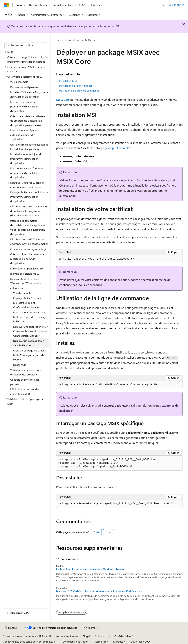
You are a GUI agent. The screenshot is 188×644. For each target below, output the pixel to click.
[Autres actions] (179, 40)
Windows (74, 40)
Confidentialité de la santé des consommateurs (29, 642)
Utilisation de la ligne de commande (79, 91)
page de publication (114, 148)
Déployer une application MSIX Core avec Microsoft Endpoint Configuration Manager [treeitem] (31, 331)
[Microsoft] (7, 5)
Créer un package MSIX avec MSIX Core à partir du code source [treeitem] (29, 355)
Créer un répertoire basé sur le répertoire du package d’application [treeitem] (27, 259)
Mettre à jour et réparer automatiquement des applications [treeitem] (24, 135)
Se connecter (176, 5)
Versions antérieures (67, 636)
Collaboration (102, 636)
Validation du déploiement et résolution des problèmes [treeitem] (26, 372)
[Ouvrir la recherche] (164, 5)
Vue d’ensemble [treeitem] (19, 82)
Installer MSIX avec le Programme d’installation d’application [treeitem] (29, 94)
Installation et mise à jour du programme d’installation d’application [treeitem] (26, 159)
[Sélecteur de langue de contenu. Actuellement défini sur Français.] (11, 628)
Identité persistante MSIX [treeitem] (25, 274)
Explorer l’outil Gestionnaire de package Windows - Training (91, 569)
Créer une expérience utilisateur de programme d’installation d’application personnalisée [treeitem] (28, 121)
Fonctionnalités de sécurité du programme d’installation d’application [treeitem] (27, 173)
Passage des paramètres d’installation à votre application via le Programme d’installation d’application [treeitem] (28, 227)
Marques (118, 642)
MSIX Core (63, 99)
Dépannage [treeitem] (20, 365)
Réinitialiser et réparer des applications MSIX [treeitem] (25, 392)
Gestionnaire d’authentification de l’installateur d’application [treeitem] (29, 147)
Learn (60, 40)
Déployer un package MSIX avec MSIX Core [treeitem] (29, 343)
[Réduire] (45, 38)
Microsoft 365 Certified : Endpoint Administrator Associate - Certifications (99, 591)
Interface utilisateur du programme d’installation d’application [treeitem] (24, 106)
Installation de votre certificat (76, 86)
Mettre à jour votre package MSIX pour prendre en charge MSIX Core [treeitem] (30, 317)
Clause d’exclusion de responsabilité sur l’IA (27, 636)
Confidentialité (122, 636)
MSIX (88, 40)
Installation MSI (68, 81)
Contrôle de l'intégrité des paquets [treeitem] (25, 382)
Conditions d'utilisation (75, 642)
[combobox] (25, 45)
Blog (85, 636)
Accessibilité (100, 642)
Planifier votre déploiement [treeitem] (25, 87)
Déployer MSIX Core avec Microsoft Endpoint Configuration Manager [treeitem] (28, 303)
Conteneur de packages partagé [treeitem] (28, 249)
